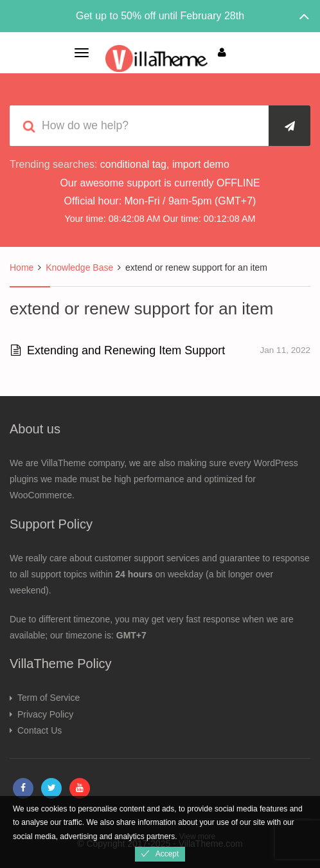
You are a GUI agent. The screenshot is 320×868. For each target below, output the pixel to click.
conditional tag (133, 164)
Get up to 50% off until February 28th (160, 16)
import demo (201, 164)
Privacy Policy (45, 714)
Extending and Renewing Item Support (118, 350)
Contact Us (40, 730)
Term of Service (49, 698)
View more (197, 836)
